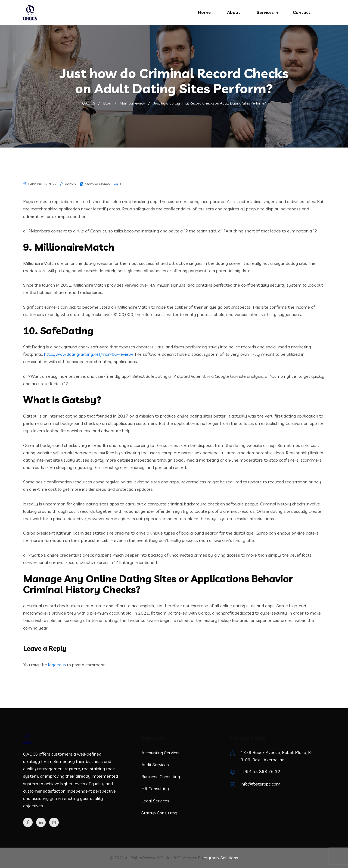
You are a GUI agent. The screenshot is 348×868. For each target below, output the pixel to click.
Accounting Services (161, 753)
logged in (57, 665)
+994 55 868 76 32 (260, 771)
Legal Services (155, 801)
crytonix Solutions (221, 858)
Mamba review (97, 184)
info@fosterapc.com (260, 784)
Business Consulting (161, 777)
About (234, 12)
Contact (302, 12)
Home (204, 12)
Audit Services (155, 765)
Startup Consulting (159, 813)
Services (265, 12)
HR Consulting (155, 789)
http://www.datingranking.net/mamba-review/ (89, 354)
